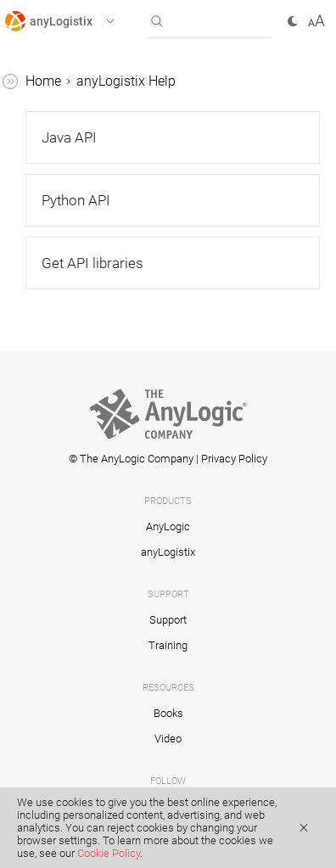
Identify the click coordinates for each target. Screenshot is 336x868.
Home (43, 81)
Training (168, 645)
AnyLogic (168, 526)
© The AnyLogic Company (131, 459)
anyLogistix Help (126, 81)
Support (168, 620)
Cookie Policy (109, 853)
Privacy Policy (234, 459)
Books (168, 713)
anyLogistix (168, 552)
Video (168, 739)
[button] (75, 21)
